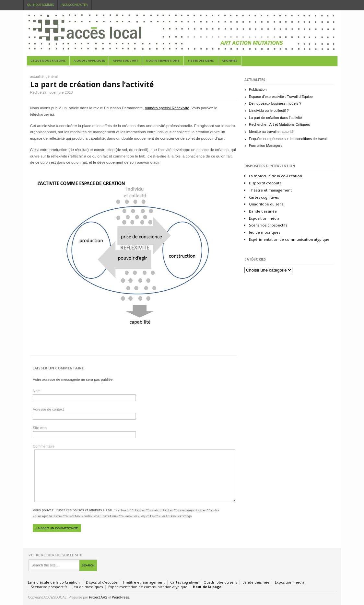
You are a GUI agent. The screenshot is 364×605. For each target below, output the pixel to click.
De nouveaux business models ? (275, 103)
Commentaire (44, 446)
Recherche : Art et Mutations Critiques (279, 124)
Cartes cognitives (264, 197)
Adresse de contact (48, 409)
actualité (37, 76)
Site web (40, 428)
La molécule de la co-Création (276, 176)
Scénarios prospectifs (268, 225)
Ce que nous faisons (48, 60)
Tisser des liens (201, 60)
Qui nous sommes (41, 5)
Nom (37, 391)
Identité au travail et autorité (271, 132)
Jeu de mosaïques (264, 232)
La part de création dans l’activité (92, 84)
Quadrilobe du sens (266, 204)
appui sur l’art (126, 60)
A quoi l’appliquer (89, 60)
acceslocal (182, 33)
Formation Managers (266, 145)
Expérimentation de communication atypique (289, 239)
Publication (258, 89)
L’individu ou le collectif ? (269, 111)
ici (52, 114)
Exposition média (264, 218)
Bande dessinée (263, 211)
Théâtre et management (270, 190)
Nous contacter (75, 5)
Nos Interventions (163, 60)
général (52, 76)
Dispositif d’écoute (265, 183)
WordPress (120, 597)
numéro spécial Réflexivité (167, 108)
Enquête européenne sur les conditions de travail (288, 139)
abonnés (229, 60)
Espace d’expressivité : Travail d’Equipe (281, 97)
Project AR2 (98, 597)
